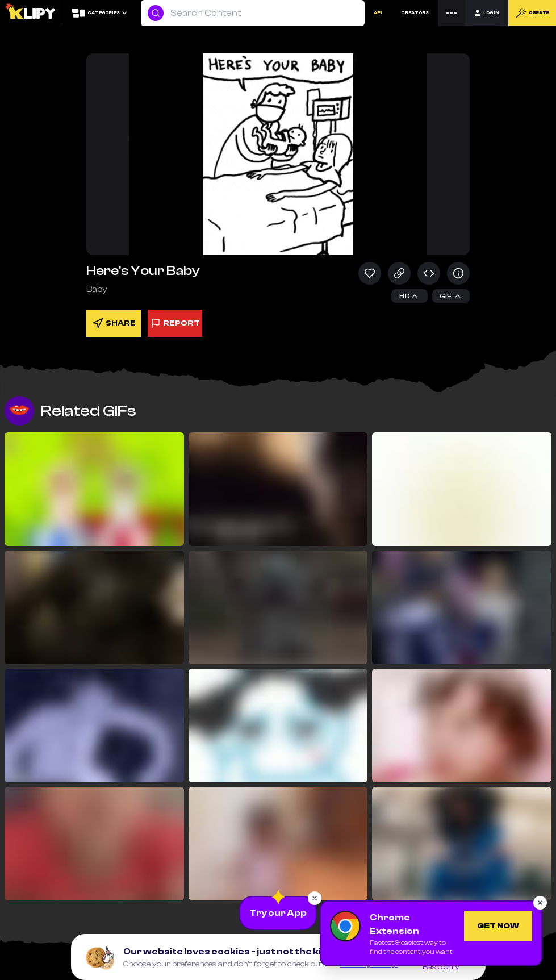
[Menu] (452, 13)
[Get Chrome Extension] (498, 926)
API (378, 13)
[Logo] (31, 13)
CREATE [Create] (532, 13)
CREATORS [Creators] (415, 13)
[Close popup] (315, 898)
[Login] (486, 13)
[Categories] (99, 13)
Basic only (441, 967)
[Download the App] (278, 913)
